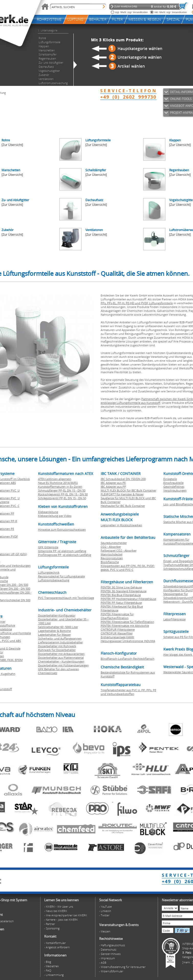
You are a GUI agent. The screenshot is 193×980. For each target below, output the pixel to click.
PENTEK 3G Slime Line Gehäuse (121, 587)
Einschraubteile (173, 483)
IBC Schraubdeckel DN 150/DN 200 (123, 479)
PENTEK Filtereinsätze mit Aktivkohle (125, 626)
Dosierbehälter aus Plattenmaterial (61, 658)
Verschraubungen (175, 490)
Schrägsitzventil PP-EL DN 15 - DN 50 (62, 498)
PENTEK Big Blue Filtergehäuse (121, 595)
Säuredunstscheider (114, 543)
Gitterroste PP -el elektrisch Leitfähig (62, 551)
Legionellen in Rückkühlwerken (121, 525)
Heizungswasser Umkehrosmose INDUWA (128, 641)
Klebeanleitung (48, 512)
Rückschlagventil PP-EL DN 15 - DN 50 (63, 494)
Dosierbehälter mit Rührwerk (57, 646)
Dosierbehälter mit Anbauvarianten (61, 654)
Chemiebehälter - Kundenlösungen (61, 661)
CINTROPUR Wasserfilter (117, 633)
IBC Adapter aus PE (113, 483)
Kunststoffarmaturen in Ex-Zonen (60, 487)
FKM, (11, 660)
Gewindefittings (174, 487)
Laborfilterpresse (174, 619)
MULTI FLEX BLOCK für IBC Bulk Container (128, 490)
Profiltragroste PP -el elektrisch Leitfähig (65, 555)
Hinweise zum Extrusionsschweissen (62, 529)
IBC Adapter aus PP (113, 487)
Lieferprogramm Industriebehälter (60, 642)
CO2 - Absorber (111, 547)
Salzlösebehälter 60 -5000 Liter (58, 627)
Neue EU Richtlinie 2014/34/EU (58, 483)
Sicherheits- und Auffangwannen (60, 638)
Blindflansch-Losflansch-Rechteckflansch (128, 659)
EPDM (19, 660)
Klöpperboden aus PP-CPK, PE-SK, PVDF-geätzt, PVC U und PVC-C (128, 568)
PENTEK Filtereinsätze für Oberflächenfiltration (117, 616)
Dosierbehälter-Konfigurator (57, 615)
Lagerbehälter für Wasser (54, 635)
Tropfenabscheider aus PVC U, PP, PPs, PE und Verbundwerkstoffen (128, 692)
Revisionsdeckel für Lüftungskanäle (61, 576)
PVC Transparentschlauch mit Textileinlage (66, 598)
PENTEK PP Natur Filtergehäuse (121, 603)
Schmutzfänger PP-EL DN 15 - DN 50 (62, 490)
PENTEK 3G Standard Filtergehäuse (124, 591)
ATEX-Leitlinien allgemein (55, 479)
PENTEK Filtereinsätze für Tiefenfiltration (127, 622)
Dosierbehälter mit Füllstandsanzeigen (63, 665)
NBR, (4, 660)
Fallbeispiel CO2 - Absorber (119, 550)
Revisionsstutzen (112, 558)
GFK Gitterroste (48, 547)
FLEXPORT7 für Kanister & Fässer (122, 494)
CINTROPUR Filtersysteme (118, 629)
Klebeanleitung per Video (55, 516)
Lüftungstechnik (49, 572)
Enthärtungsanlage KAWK (117, 637)
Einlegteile (170, 479)
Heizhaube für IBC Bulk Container (123, 506)
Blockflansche (110, 562)
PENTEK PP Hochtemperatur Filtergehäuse (128, 599)
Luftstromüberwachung (54, 580)
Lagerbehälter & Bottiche (54, 631)
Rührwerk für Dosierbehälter (57, 650)
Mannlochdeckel (112, 554)
